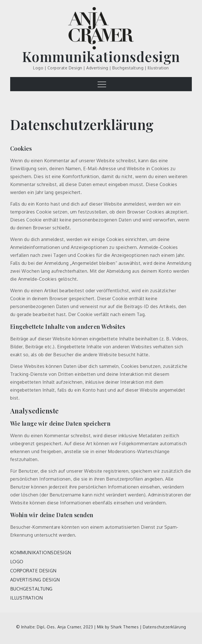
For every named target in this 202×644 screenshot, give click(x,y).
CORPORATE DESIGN (33, 571)
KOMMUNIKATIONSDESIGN (41, 553)
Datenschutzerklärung (165, 627)
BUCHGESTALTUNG (31, 589)
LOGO (17, 562)
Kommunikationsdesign (101, 56)
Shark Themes (125, 627)
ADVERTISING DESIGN (35, 580)
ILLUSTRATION (27, 598)
